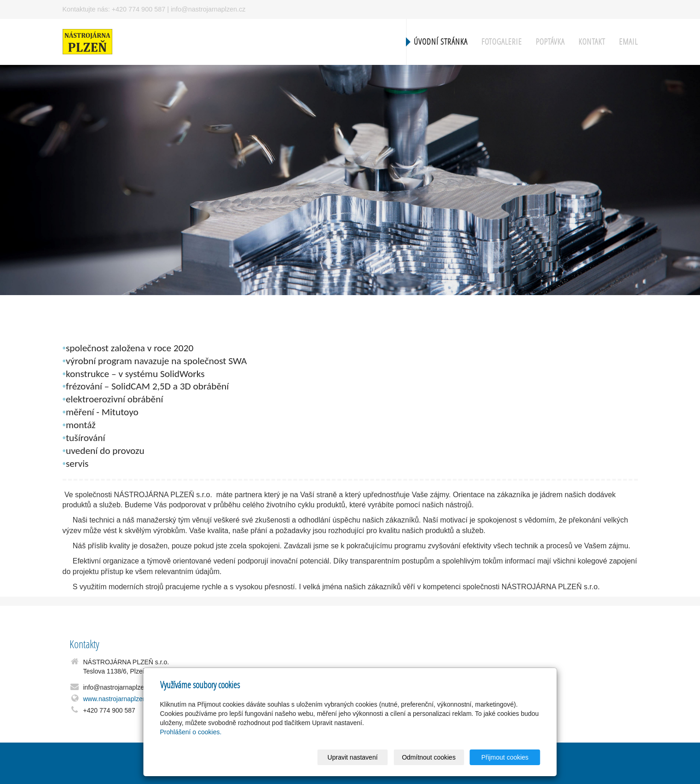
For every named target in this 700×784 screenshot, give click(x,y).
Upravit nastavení (353, 757)
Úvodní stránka (441, 42)
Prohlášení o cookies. (191, 732)
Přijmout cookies (505, 757)
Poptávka (550, 42)
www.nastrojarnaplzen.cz (119, 699)
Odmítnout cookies (429, 757)
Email (628, 42)
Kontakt (592, 42)
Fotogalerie (502, 42)
